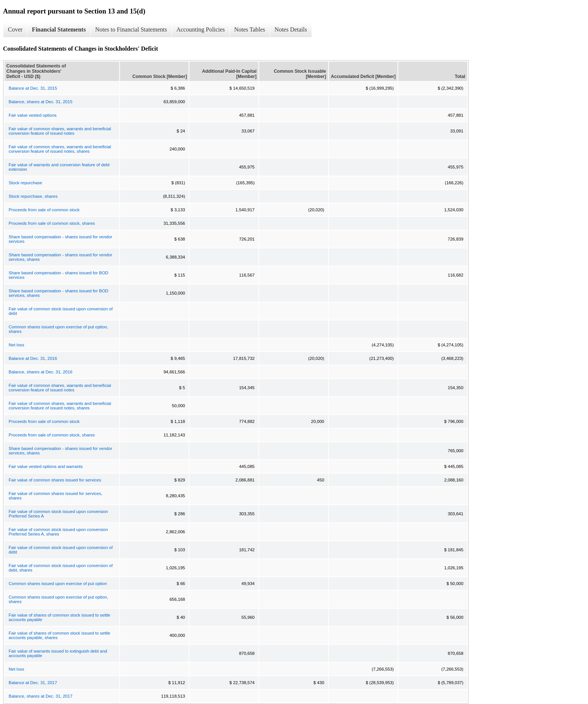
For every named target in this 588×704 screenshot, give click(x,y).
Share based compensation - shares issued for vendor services (60, 239)
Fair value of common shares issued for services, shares (55, 496)
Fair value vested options (33, 115)
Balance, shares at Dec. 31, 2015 (40, 102)
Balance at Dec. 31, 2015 (33, 88)
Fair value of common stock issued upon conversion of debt (61, 311)
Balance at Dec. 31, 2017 (33, 683)
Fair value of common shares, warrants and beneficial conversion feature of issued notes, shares (60, 149)
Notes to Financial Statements (131, 29)
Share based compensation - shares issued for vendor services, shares (60, 257)
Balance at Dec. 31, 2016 (33, 358)
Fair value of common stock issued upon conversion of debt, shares (61, 568)
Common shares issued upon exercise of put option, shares (58, 329)
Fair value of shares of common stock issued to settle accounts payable (59, 617)
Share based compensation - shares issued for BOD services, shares (58, 293)
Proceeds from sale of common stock (44, 210)
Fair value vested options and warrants (46, 466)
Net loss (16, 345)
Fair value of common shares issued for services (55, 480)
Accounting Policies (200, 29)
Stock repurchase (25, 183)
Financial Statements (59, 29)
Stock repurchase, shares (33, 196)
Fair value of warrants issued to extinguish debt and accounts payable (58, 653)
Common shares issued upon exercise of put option (58, 584)
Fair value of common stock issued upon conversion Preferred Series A (58, 514)
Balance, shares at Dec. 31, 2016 (40, 372)
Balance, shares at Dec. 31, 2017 (40, 696)
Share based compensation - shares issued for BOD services (58, 275)
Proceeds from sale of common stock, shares (52, 223)
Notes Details (291, 29)
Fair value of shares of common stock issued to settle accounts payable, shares (59, 635)
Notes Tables (250, 29)
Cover (15, 29)
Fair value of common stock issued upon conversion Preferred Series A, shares (58, 532)
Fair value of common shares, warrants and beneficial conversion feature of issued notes (60, 131)
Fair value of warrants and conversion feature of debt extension (59, 167)
